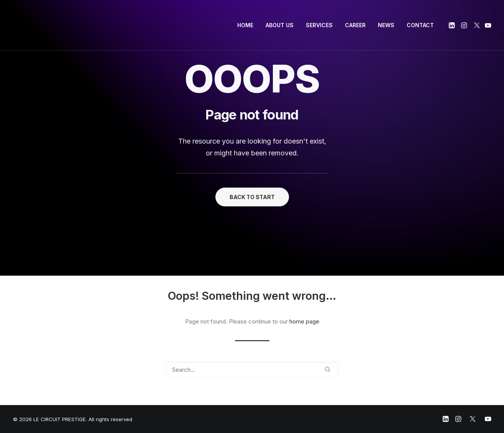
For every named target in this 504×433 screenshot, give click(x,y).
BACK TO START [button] (252, 197)
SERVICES (319, 25)
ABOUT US (280, 25)
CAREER (355, 25)
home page (304, 321)
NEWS (386, 25)
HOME (245, 25)
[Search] (252, 370)
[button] (452, 25)
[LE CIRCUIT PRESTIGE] (25, 25)
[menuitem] (245, 25)
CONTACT (420, 25)
